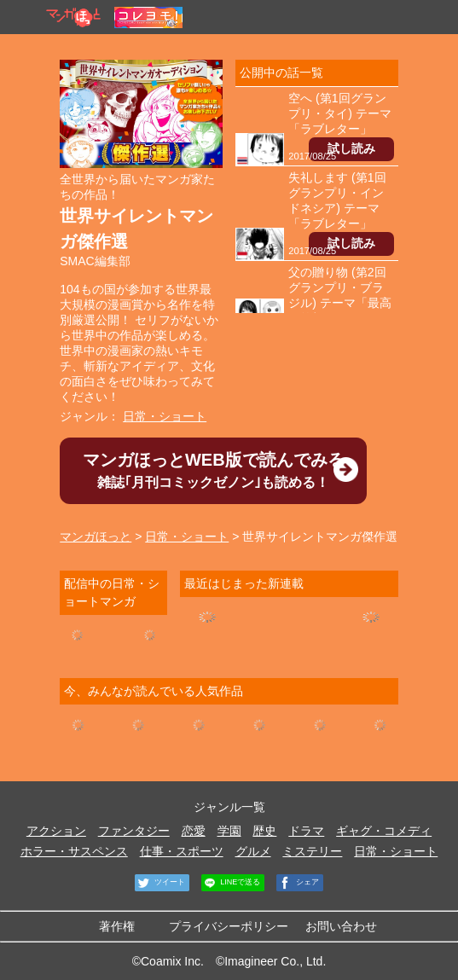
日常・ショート (165, 416)
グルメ (253, 851)
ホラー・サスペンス (74, 851)
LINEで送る (231, 883)
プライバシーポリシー (229, 926)
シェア (298, 883)
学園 (229, 831)
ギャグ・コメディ (384, 831)
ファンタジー (134, 831)
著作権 (117, 926)
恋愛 (194, 831)
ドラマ (306, 831)
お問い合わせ (341, 926)
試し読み (351, 148)
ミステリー (312, 851)
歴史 (264, 831)
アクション (56, 831)
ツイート (160, 883)
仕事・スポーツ (182, 851)
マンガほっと (96, 536)
